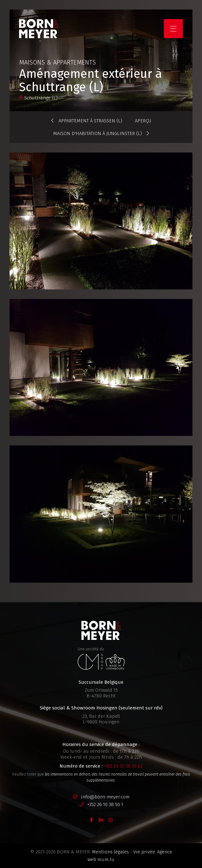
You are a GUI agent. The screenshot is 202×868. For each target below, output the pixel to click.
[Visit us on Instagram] (111, 819)
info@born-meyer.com (105, 797)
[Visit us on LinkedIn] (101, 819)
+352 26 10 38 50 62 (123, 766)
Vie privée (144, 852)
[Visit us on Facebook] (92, 819)
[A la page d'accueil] (39, 29)
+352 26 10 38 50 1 (105, 804)
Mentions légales (110, 852)
